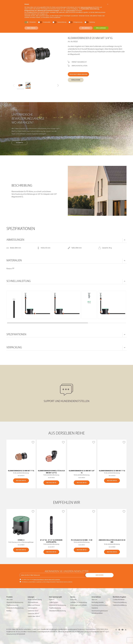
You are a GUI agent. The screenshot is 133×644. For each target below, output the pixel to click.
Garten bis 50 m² (33, 611)
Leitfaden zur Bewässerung (79, 602)
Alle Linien (10, 600)
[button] (58, 85)
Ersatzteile (73, 600)
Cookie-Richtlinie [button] (70, 11)
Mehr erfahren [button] (31, 28)
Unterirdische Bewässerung (15, 608)
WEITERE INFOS (21, 481)
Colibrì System (54, 602)
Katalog (9, 611)
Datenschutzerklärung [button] (86, 7)
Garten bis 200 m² (33, 614)
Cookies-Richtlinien (119, 600)
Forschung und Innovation (100, 605)
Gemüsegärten (33, 608)
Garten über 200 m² (34, 616)
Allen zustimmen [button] (101, 28)
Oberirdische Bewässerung (15, 602)
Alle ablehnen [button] (86, 28)
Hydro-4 (52, 600)
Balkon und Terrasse (34, 605)
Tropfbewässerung (12, 605)
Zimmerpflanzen (33, 602)
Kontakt (73, 608)
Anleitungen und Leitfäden (79, 605)
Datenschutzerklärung (120, 602)
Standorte (95, 608)
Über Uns (94, 600)
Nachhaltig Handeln (98, 602)
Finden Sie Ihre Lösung (35, 600)
